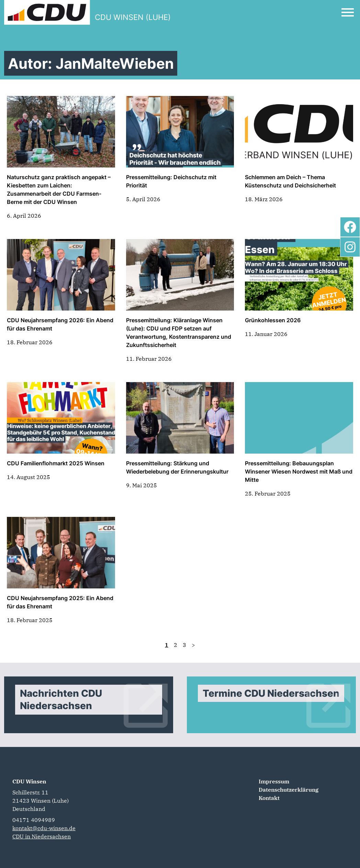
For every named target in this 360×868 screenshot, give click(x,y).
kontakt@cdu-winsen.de (44, 828)
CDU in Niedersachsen (42, 836)
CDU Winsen (29, 781)
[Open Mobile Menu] (348, 12)
